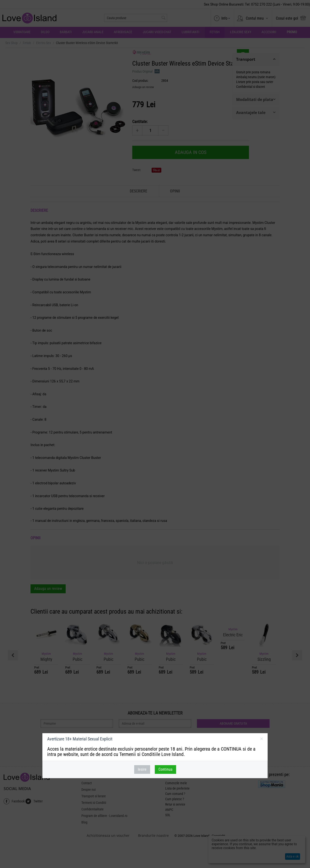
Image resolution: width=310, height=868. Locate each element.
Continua (165, 769)
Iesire (142, 769)
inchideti (261, 740)
